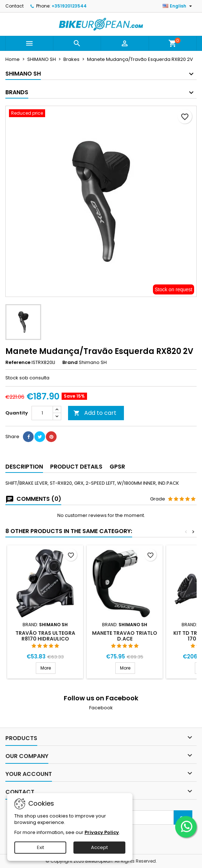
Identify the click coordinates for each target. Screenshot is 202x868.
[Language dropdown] (178, 6)
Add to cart (95, 413)
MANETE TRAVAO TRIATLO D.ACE (125, 636)
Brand (70, 363)
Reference (18, 363)
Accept (99, 847)
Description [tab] (24, 467)
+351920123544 (69, 6)
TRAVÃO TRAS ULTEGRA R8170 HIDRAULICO (45, 636)
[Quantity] (42, 413)
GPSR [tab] (117, 467)
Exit (40, 847)
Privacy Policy (102, 832)
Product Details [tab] (76, 467)
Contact (15, 6)
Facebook (101, 708)
